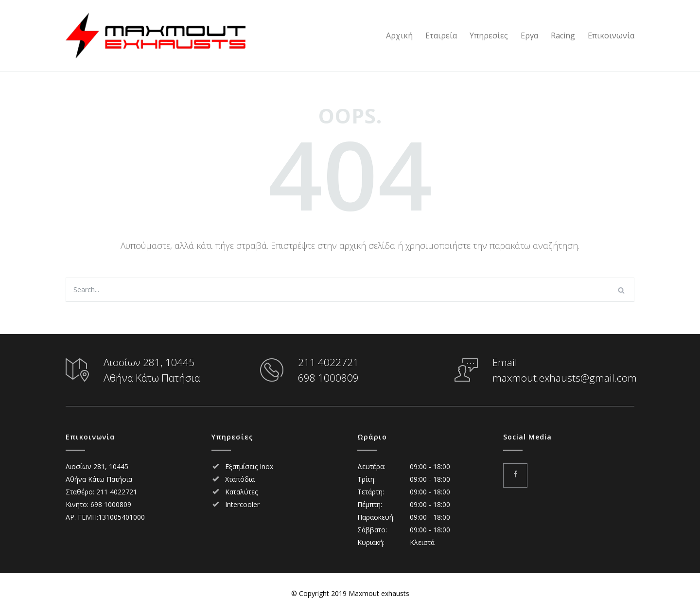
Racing (563, 35)
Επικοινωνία (611, 35)
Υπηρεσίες (489, 35)
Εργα (529, 35)
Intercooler (242, 504)
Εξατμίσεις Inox (249, 466)
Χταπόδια (240, 479)
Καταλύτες (241, 492)
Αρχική (399, 35)
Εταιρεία (441, 35)
